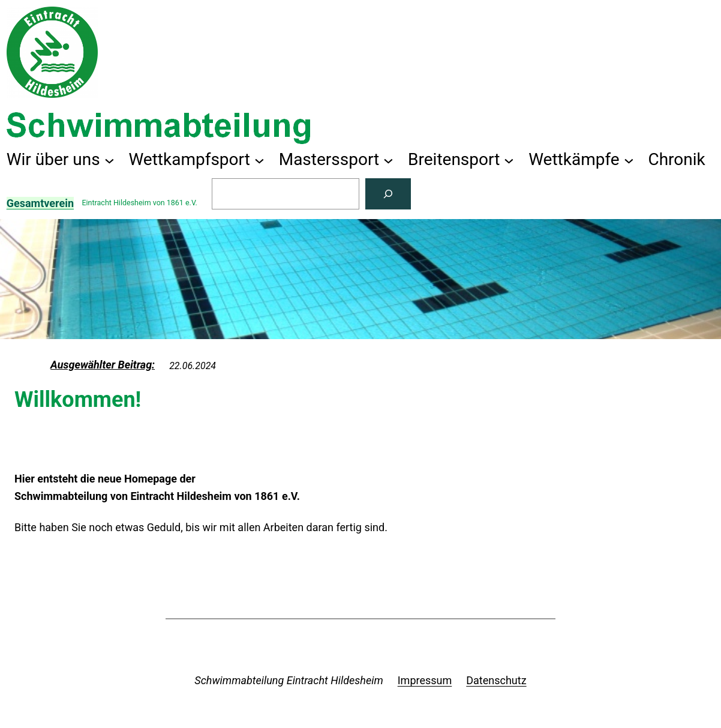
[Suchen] (388, 194)
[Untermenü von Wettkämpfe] (629, 160)
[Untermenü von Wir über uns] (109, 160)
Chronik (676, 159)
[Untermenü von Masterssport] (388, 160)
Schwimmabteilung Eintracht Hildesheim (289, 680)
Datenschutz (496, 680)
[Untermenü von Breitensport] (509, 160)
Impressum (425, 680)
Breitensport (454, 159)
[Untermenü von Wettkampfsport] (259, 160)
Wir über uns (53, 159)
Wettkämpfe (574, 159)
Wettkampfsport (189, 159)
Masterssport (329, 159)
